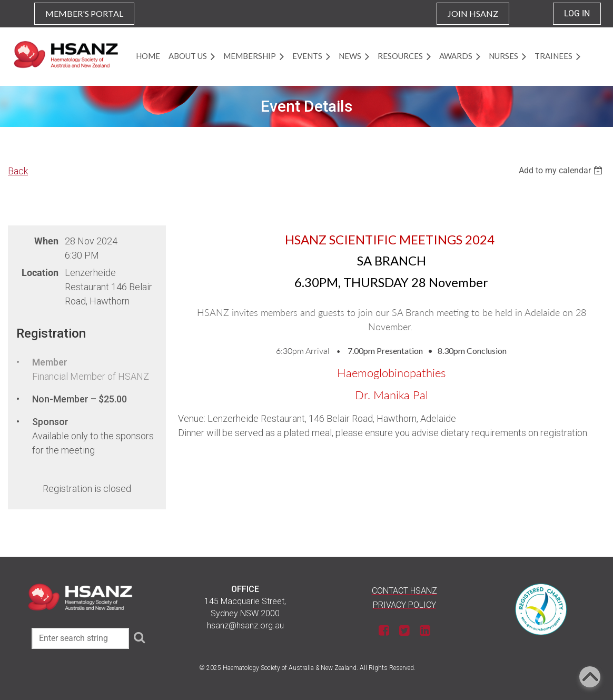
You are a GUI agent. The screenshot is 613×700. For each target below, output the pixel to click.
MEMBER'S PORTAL (84, 13)
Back (18, 171)
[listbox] (562, 170)
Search (139, 637)
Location (40, 273)
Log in (577, 13)
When (46, 241)
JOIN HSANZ (473, 13)
